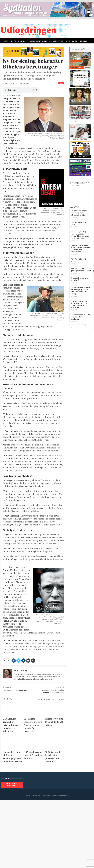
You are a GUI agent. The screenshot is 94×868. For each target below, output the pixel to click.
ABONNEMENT (35, 41)
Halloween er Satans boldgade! (15, 690)
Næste (15, 767)
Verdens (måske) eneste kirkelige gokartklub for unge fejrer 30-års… (80, 235)
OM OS (74, 41)
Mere (82, 41)
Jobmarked (58, 41)
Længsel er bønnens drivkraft (80, 279)
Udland (61, 83)
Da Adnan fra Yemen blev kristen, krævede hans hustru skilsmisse (81, 249)
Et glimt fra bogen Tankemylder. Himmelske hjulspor (80, 213)
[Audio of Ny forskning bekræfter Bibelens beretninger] (21, 90)
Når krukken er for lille (80, 223)
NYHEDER (5, 41)
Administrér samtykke (12, 785)
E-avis (67, 41)
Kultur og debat (19, 41)
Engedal (66, 796)
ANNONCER (47, 41)
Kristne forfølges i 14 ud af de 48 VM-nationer (81, 317)
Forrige (7, 767)
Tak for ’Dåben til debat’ (79, 260)
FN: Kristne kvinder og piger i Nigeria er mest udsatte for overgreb (80, 304)
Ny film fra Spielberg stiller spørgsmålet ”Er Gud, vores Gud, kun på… (81, 291)
